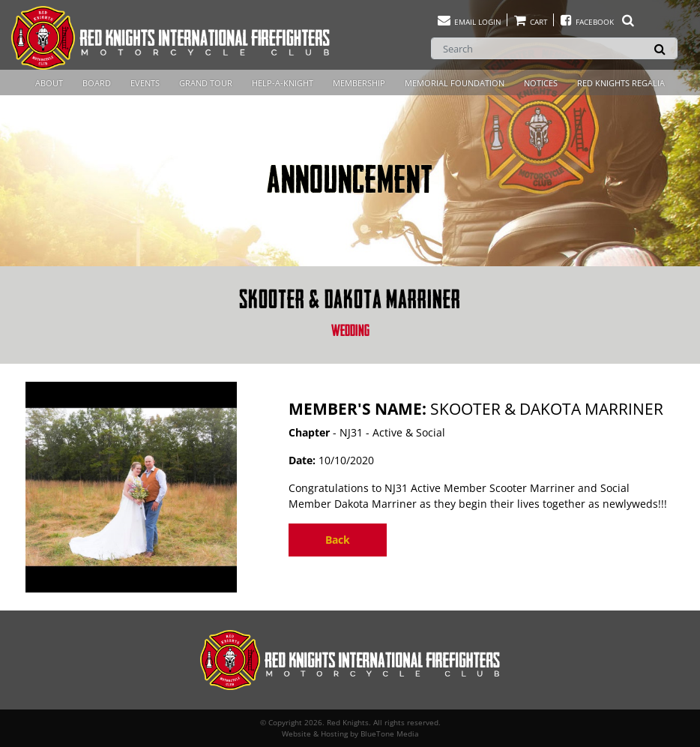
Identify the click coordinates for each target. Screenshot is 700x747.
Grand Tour (206, 83)
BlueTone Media (390, 733)
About (49, 83)
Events (145, 83)
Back (338, 540)
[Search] (554, 48)
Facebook (597, 22)
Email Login (469, 22)
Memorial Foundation (455, 83)
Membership (359, 83)
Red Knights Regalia (621, 83)
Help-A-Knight (283, 83)
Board (97, 83)
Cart (530, 22)
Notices (541, 83)
